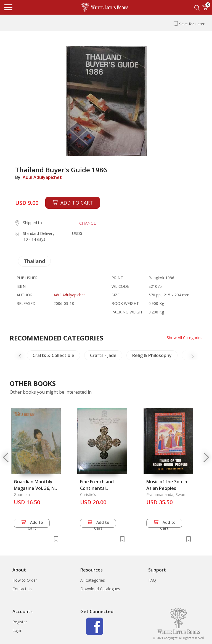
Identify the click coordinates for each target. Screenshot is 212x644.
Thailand (34, 261)
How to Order (25, 580)
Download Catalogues (100, 589)
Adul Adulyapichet (42, 177)
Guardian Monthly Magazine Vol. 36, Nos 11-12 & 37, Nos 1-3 (37, 488)
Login (17, 630)
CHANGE (88, 223)
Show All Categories (185, 338)
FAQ (152, 580)
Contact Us (22, 589)
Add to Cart (32, 524)
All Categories (93, 580)
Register (20, 622)
